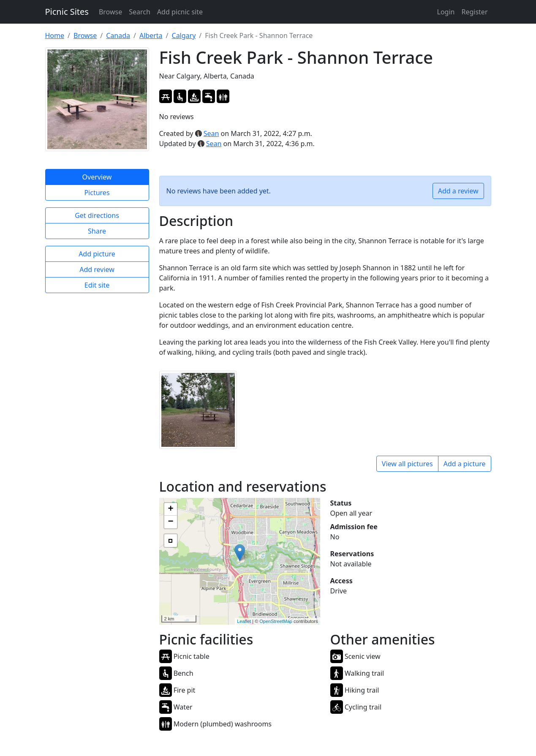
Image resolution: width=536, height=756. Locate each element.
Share (97, 231)
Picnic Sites (67, 12)
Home (55, 35)
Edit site (97, 285)
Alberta (151, 35)
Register (474, 12)
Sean (211, 133)
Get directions (97, 215)
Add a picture (465, 464)
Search (140, 12)
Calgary (184, 35)
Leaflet (244, 621)
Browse (110, 12)
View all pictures (407, 464)
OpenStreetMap (276, 621)
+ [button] (170, 509)
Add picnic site (180, 12)
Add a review (458, 191)
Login (446, 12)
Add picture (97, 254)
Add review (97, 269)
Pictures (97, 193)
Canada (118, 35)
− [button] (170, 522)
